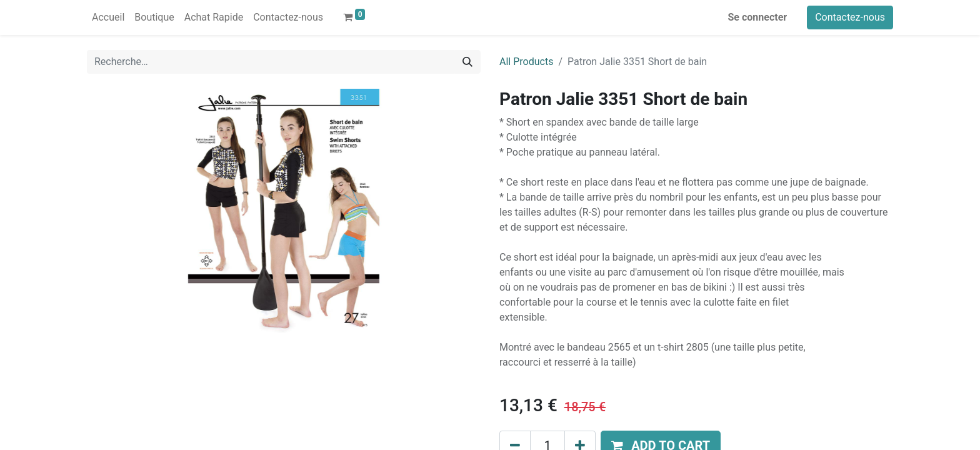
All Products (526, 62)
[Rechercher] (467, 62)
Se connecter (758, 17)
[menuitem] (108, 17)
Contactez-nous (850, 17)
